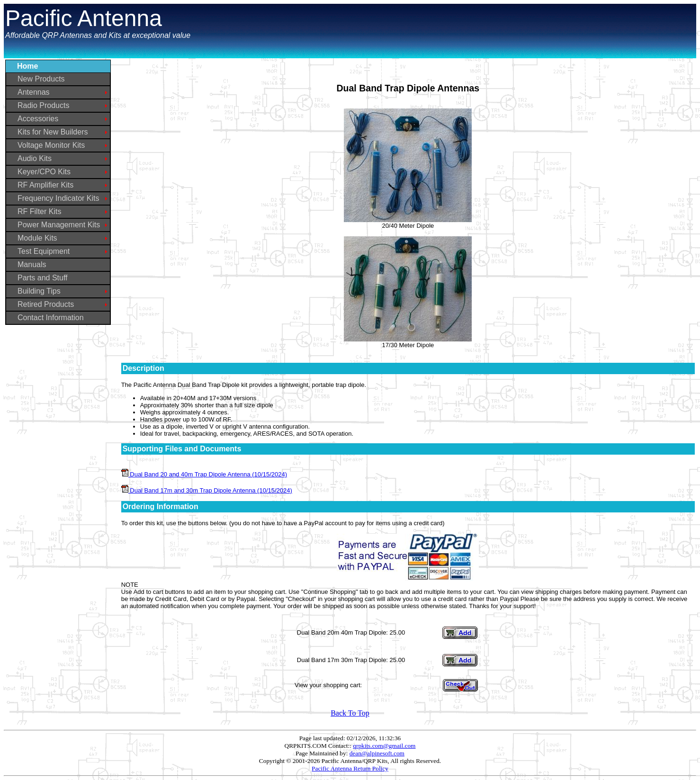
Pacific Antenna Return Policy (350, 768)
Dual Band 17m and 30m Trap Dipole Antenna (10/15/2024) (207, 490)
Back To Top (350, 713)
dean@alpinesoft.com (377, 753)
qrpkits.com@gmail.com (384, 746)
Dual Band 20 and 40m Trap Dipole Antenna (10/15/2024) (204, 474)
